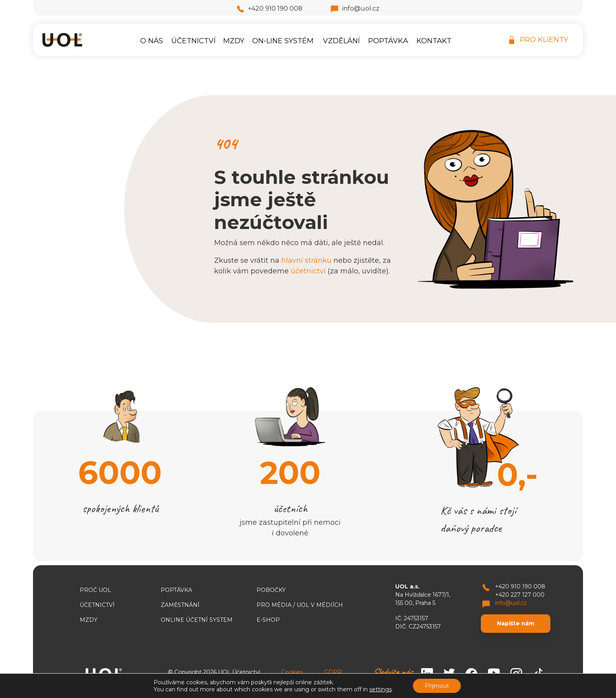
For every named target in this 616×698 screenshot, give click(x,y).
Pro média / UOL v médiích (300, 605)
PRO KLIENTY (539, 40)
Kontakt (434, 41)
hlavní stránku (306, 260)
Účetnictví (193, 41)
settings (380, 689)
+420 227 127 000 (520, 595)
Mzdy (234, 41)
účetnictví (308, 271)
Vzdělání (341, 41)
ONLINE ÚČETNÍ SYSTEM (197, 620)
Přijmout (437, 686)
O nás (152, 41)
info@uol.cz (355, 8)
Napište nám (516, 623)
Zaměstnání (180, 605)
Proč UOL (95, 590)
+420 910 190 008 (270, 8)
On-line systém (283, 41)
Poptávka (388, 41)
